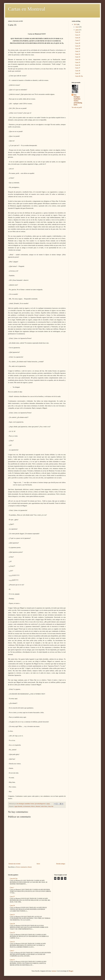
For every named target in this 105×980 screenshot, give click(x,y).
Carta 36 (78, 65)
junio (77, 30)
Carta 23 (12, 933)
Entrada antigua (61, 864)
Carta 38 (78, 71)
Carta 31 (78, 51)
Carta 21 (12, 915)
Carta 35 (78, 62)
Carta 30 (78, 49)
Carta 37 (78, 68)
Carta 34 (78, 60)
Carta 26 (78, 38)
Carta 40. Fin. (79, 76)
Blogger (71, 971)
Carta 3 (12, 951)
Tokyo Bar (51, 806)
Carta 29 (78, 46)
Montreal (38, 806)
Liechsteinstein (27, 806)
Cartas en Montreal (27, 9)
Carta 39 (78, 73)
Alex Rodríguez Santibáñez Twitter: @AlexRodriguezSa (78, 100)
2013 (76, 25)
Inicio (38, 864)
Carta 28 (78, 43)
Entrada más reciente (14, 864)
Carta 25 (78, 35)
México (33, 806)
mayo (77, 27)
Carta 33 (78, 57)
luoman (54, 971)
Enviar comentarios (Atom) (24, 867)
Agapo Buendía (18, 806)
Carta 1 (12, 888)
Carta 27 (78, 40)
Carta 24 (78, 32)
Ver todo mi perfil (77, 107)
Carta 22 (12, 942)
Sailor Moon (44, 806)
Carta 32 (78, 54)
